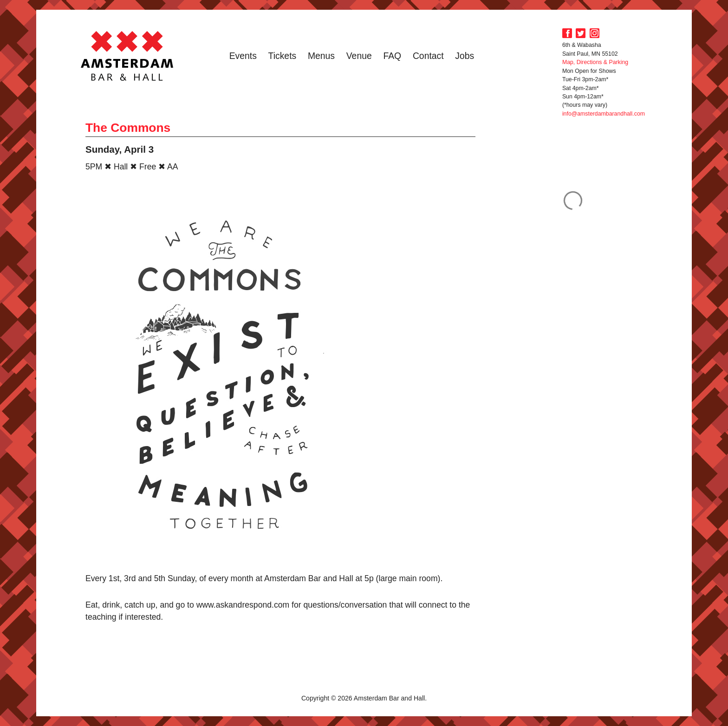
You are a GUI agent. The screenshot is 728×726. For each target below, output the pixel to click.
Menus (321, 56)
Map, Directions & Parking (595, 62)
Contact (428, 56)
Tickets (283, 56)
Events (243, 56)
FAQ (392, 56)
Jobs (465, 56)
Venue (359, 56)
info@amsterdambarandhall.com (604, 114)
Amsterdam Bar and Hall (127, 56)
